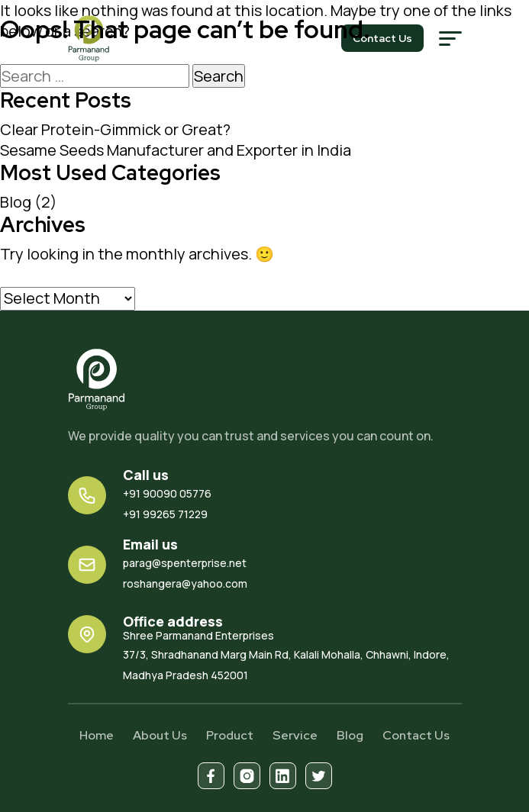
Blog (16, 202)
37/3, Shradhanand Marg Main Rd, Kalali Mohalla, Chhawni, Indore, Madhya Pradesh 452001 (292, 655)
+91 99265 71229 (165, 514)
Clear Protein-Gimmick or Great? (115, 129)
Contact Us (416, 735)
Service (295, 735)
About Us (160, 735)
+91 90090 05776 (167, 493)
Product (230, 735)
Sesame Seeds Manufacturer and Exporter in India (176, 150)
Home (97, 735)
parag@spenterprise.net (185, 563)
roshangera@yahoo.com (185, 583)
